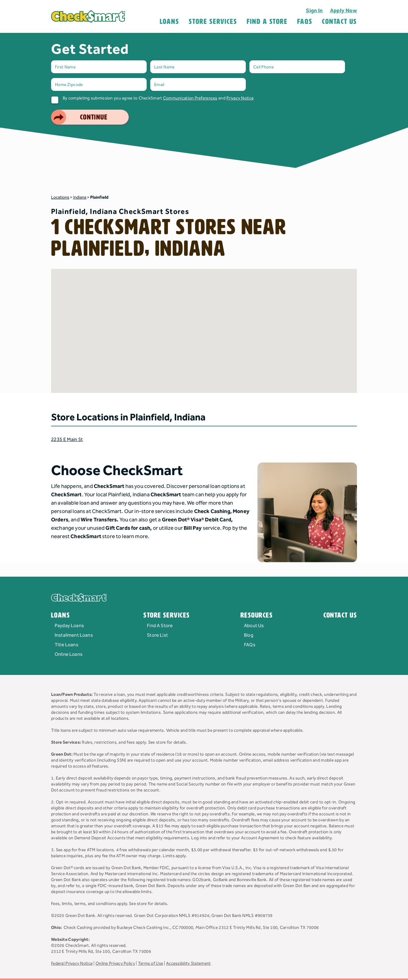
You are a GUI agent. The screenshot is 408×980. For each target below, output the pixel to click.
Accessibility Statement (188, 964)
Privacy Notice (240, 98)
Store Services (213, 22)
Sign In (314, 11)
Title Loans (66, 645)
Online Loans (69, 654)
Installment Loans (74, 635)
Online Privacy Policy (115, 964)
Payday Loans (69, 626)
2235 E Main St (67, 440)
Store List (157, 635)
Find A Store (267, 22)
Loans (170, 22)
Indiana (80, 197)
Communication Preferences (190, 98)
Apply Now (343, 11)
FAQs (250, 645)
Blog (249, 635)
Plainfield (99, 197)
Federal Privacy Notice (72, 964)
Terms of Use (151, 964)
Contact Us (339, 22)
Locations (60, 197)
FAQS (305, 22)
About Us (254, 626)
